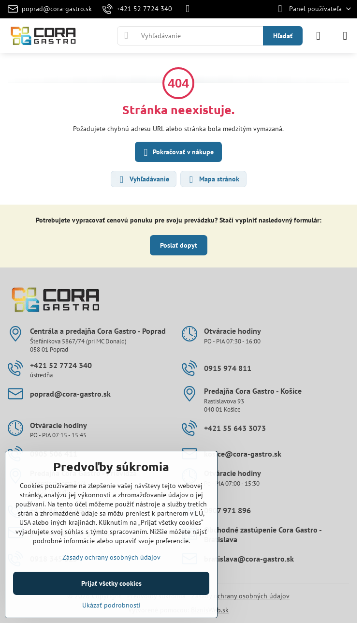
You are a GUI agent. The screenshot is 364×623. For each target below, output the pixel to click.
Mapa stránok (213, 179)
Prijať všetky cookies (111, 583)
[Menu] (345, 36)
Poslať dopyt (179, 245)
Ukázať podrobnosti (111, 605)
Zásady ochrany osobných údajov (240, 596)
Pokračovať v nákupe (177, 153)
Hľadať (283, 36)
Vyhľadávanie (143, 179)
